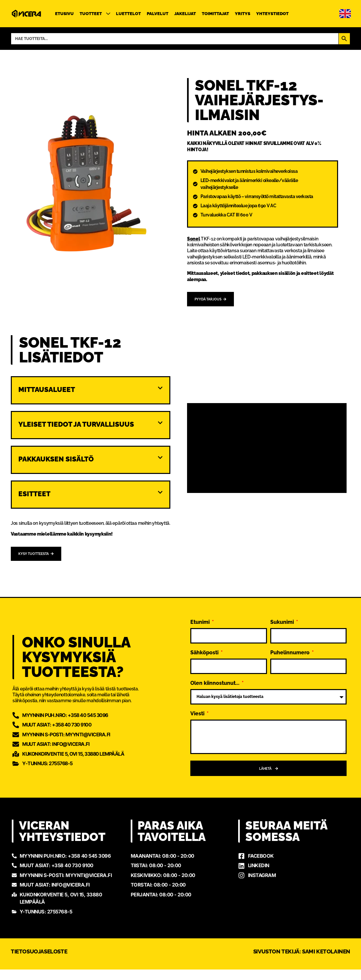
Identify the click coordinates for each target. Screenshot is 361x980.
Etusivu (64, 14)
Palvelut (158, 14)
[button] (91, 394)
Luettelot (128, 14)
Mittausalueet (47, 390)
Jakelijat (185, 14)
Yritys (243, 14)
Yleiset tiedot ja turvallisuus (76, 425)
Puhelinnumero (291, 655)
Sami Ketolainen (326, 962)
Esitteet (34, 495)
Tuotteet (95, 14)
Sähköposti (205, 655)
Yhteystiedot (272, 14)
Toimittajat (215, 14)
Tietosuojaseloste (39, 962)
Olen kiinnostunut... (216, 686)
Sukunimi (283, 625)
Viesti (198, 716)
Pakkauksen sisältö (56, 460)
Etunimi (201, 625)
